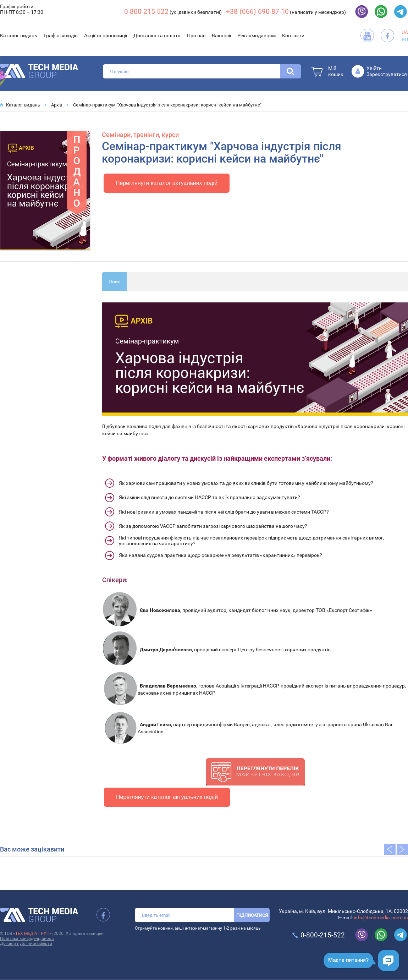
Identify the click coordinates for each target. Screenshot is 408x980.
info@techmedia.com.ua (381, 918)
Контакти (293, 35)
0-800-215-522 (146, 12)
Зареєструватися (387, 74)
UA (405, 32)
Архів (57, 105)
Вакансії (221, 35)
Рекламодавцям (257, 35)
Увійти (374, 68)
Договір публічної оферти (26, 943)
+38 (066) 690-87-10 (257, 12)
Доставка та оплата (157, 35)
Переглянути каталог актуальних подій (167, 183)
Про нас (196, 35)
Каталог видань (19, 35)
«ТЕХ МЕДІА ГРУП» (32, 934)
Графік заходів (61, 35)
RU (405, 39)
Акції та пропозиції (106, 35)
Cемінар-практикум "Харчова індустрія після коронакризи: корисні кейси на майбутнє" (167, 105)
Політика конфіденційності (27, 938)
